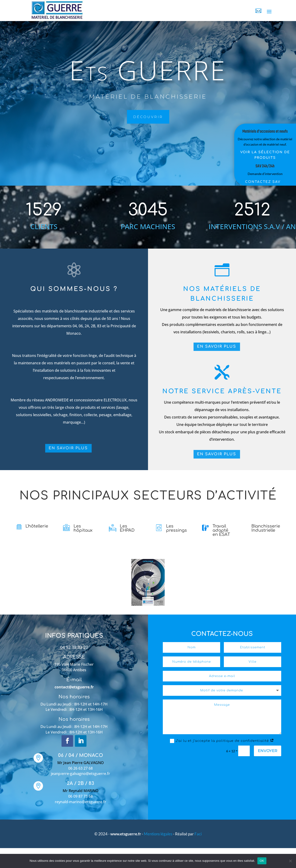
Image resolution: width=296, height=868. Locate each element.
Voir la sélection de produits (256, 155)
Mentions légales (158, 834)
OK (262, 861)
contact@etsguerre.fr (74, 687)
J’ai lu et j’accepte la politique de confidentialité (222, 741)
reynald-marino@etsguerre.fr (80, 802)
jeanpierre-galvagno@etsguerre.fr (80, 774)
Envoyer (268, 751)
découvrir (102, 117)
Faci (198, 834)
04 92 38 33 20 (74, 647)
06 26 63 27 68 (80, 768)
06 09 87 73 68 (80, 796)
